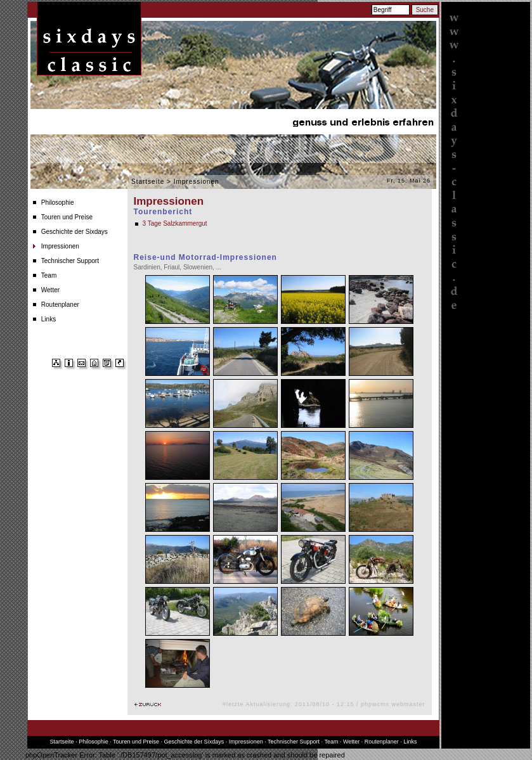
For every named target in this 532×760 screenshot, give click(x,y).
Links (49, 319)
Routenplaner (60, 305)
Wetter (50, 290)
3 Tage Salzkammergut (175, 223)
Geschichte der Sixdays (75, 232)
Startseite (148, 182)
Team (49, 275)
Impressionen (60, 246)
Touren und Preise (67, 217)
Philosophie (58, 203)
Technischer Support (70, 261)
